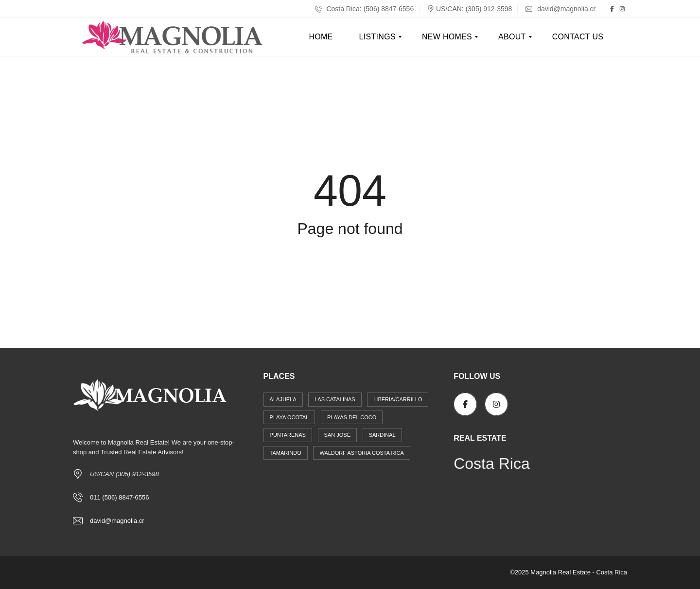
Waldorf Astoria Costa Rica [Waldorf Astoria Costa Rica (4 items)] (361, 453)
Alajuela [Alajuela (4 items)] (283, 399)
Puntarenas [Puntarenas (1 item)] (288, 435)
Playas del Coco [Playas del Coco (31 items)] (352, 417)
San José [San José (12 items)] (337, 435)
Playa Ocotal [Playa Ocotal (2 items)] (289, 417)
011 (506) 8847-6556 (119, 497)
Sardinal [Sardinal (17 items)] (382, 435)
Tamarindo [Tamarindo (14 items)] (286, 453)
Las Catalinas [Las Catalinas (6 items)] (335, 399)
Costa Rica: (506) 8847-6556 (365, 9)
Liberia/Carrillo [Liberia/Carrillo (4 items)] (398, 399)
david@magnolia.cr (560, 9)
